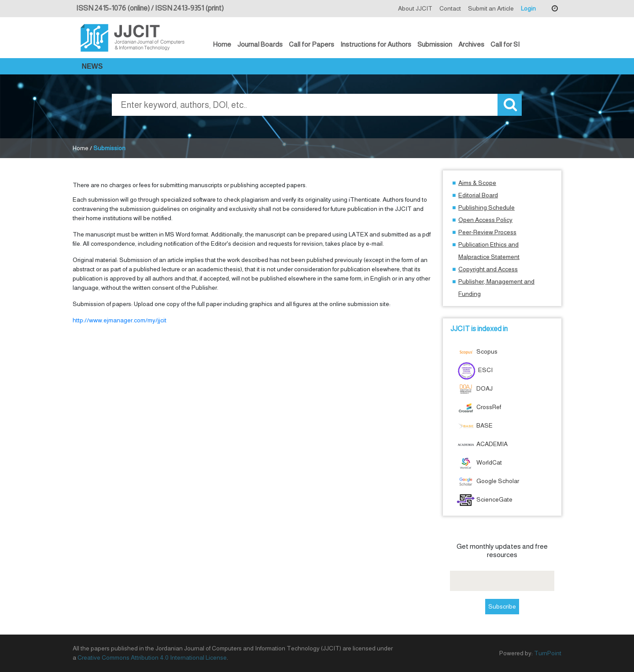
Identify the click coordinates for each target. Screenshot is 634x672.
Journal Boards (260, 44)
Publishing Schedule (487, 207)
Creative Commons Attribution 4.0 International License (152, 657)
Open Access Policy (485, 220)
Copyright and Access (488, 269)
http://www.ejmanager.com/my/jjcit (120, 320)
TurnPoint (548, 653)
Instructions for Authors (376, 44)
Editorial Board (478, 195)
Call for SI (505, 44)
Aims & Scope (477, 183)
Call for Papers (311, 44)
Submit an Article (491, 8)
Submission (435, 44)
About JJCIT (415, 8)
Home (222, 44)
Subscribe (502, 606)
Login (528, 8)
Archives (471, 44)
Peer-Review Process (487, 232)
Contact (450, 8)
